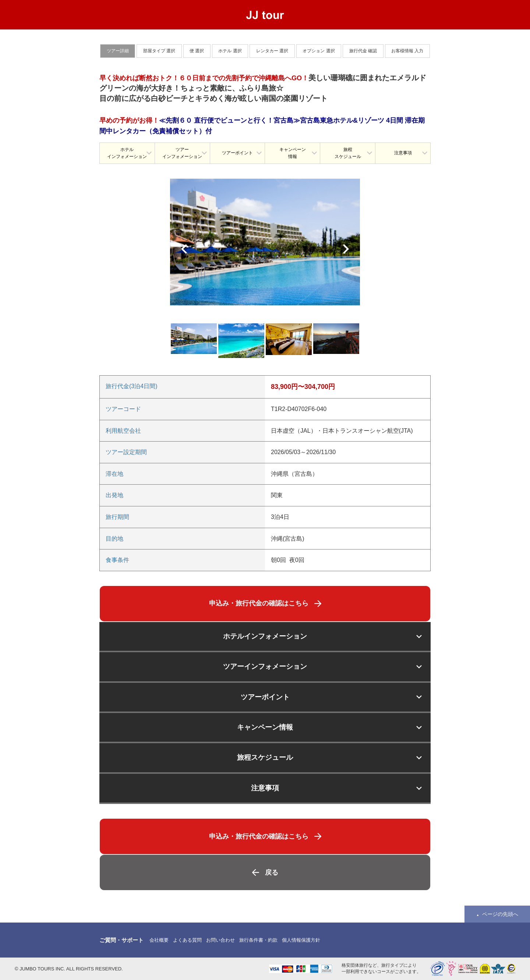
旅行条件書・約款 (258, 940)
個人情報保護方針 (301, 940)
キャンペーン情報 (293, 153)
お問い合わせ (220, 940)
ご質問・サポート (121, 940)
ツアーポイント (237, 153)
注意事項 (403, 153)
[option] (265, 242)
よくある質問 (187, 940)
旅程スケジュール (348, 153)
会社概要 (159, 940)
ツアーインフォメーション (182, 153)
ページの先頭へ (500, 914)
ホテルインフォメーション (127, 153)
